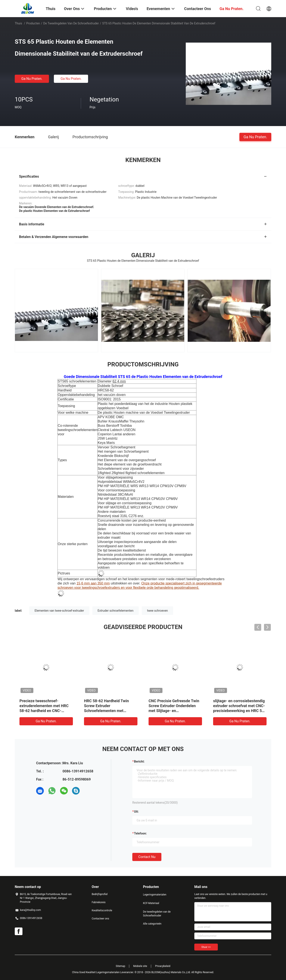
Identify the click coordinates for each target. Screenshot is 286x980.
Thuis (18, 23)
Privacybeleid (163, 966)
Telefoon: (140, 833)
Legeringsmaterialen (155, 895)
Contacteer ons (100, 919)
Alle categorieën (152, 924)
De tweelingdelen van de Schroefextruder (71, 23)
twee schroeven (157, 611)
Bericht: (139, 761)
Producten (33, 23)
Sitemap (121, 966)
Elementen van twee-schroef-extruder (59, 611)
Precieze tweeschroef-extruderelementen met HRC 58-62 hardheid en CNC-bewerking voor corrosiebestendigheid (44, 711)
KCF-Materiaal (151, 903)
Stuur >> (206, 947)
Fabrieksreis (99, 902)
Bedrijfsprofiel (100, 894)
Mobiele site (140, 966)
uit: (136, 812)
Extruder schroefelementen (116, 611)
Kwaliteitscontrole (102, 910)
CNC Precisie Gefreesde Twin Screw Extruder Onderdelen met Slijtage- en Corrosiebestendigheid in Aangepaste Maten (174, 711)
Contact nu (147, 857)
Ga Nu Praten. (32, 79)
